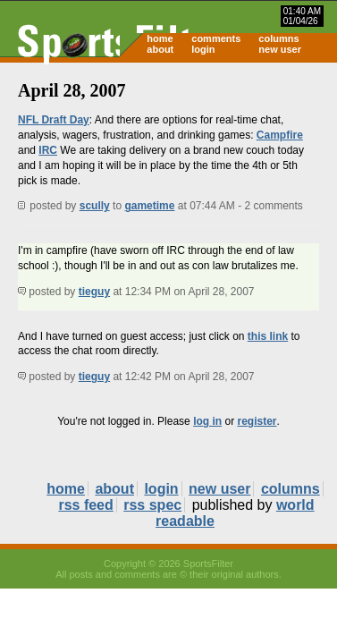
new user (280, 49)
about (160, 49)
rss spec (152, 505)
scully (95, 206)
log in (207, 421)
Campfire (280, 135)
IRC (48, 150)
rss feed (85, 505)
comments (216, 38)
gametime (149, 206)
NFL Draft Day (54, 120)
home (160, 38)
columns (278, 38)
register (257, 421)
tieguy (94, 292)
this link (268, 336)
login (203, 49)
